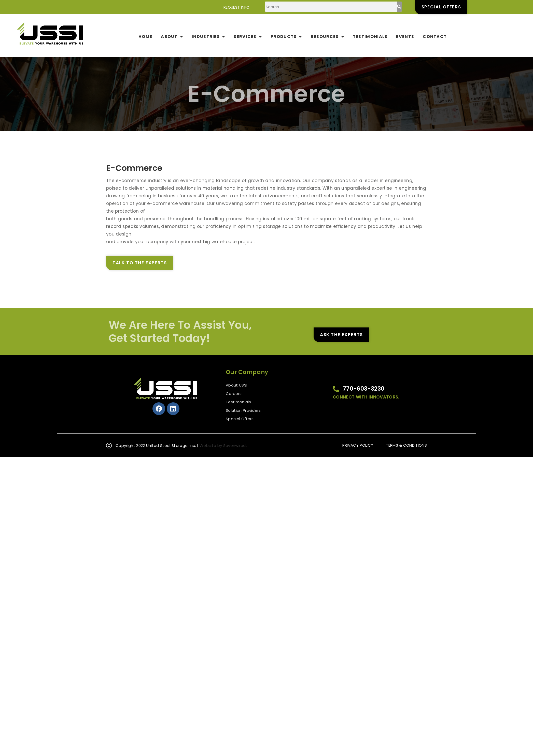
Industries (208, 37)
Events (405, 37)
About (172, 37)
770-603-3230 (364, 389)
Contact (435, 37)
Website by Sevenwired (223, 445)
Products (286, 37)
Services (248, 37)
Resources (327, 37)
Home (145, 37)
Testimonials (370, 37)
